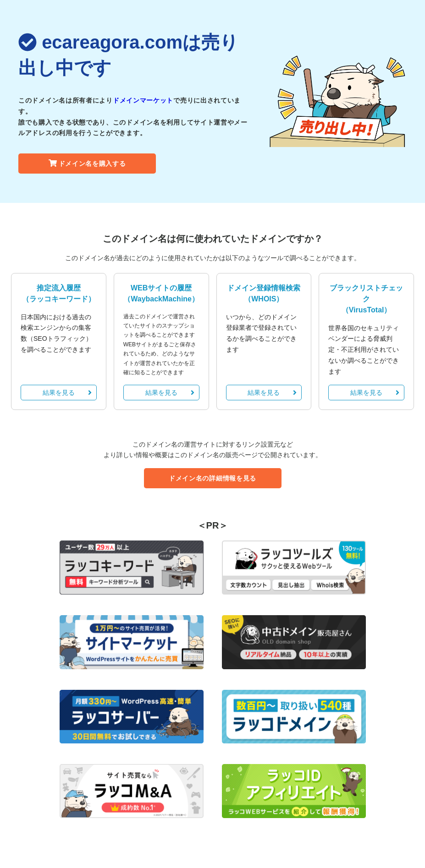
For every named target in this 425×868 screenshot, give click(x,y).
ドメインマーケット (143, 100)
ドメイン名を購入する (87, 164)
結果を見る (67, 393)
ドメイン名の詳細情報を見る (212, 478)
